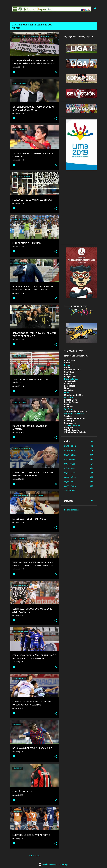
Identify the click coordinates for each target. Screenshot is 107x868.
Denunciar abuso (72, 510)
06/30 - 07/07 (70, 473)
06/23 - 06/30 (70, 477)
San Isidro (69, 409)
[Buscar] (95, 8)
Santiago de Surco (72, 425)
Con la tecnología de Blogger (54, 864)
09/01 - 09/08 (70, 446)
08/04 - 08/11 (70, 455)
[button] (56, 72)
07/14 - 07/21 (69, 464)
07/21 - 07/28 (70, 459)
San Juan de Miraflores (74, 414)
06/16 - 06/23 (70, 482)
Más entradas (35, 856)
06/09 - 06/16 (70, 486)
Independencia (71, 379)
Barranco (68, 365)
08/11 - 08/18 (70, 450)
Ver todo (16, 28)
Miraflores (69, 398)
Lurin (67, 393)
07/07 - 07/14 (70, 468)
